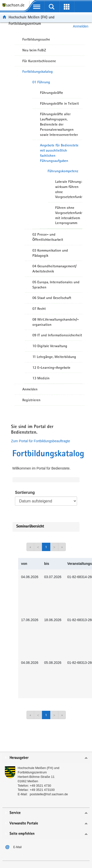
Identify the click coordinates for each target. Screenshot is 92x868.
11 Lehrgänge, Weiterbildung (54, 357)
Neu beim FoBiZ (34, 50)
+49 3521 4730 (40, 786)
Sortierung (25, 492)
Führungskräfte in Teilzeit (59, 103)
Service (15, 813)
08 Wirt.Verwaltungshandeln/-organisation (56, 322)
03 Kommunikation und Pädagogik (50, 253)
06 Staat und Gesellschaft (52, 298)
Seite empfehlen (22, 834)
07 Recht (39, 309)
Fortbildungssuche (36, 39)
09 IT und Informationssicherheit (57, 335)
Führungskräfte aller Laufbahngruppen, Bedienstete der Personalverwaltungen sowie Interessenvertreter (59, 124)
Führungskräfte (52, 93)
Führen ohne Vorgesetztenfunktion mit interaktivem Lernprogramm (69, 215)
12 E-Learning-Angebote (51, 368)
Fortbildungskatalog (38, 71)
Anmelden (30, 389)
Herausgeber (19, 758)
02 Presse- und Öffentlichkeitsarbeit (48, 237)
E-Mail (17, 847)
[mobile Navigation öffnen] (37, 7)
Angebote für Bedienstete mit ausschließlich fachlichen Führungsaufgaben (59, 153)
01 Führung (41, 82)
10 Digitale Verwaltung (50, 346)
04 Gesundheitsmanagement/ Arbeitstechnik (54, 269)
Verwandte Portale (24, 823)
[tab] (46, 758)
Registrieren (31, 400)
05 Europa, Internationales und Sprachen (56, 285)
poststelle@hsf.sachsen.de (49, 794)
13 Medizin (41, 378)
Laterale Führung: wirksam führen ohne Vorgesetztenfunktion (69, 189)
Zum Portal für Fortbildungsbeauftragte (40, 441)
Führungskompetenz (63, 171)
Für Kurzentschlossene (39, 61)
